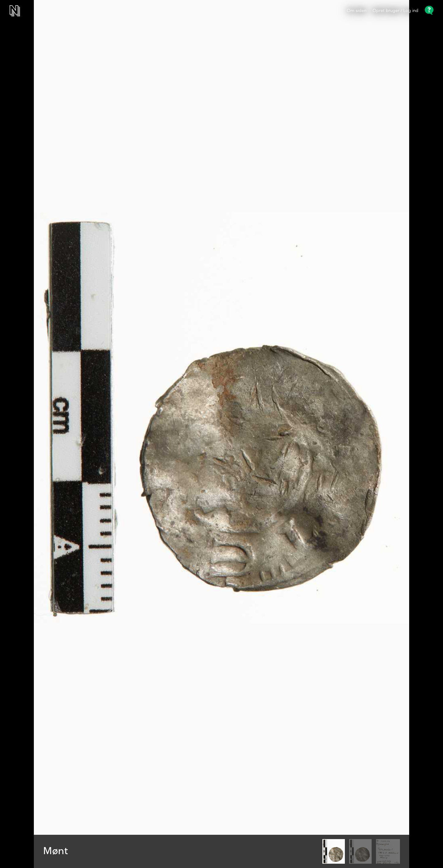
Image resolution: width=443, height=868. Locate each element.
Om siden (357, 11)
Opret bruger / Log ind (395, 11)
